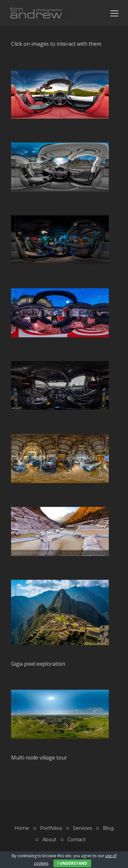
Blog (108, 828)
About (49, 840)
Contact (77, 840)
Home (22, 828)
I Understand (72, 863)
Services (82, 828)
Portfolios (51, 828)
